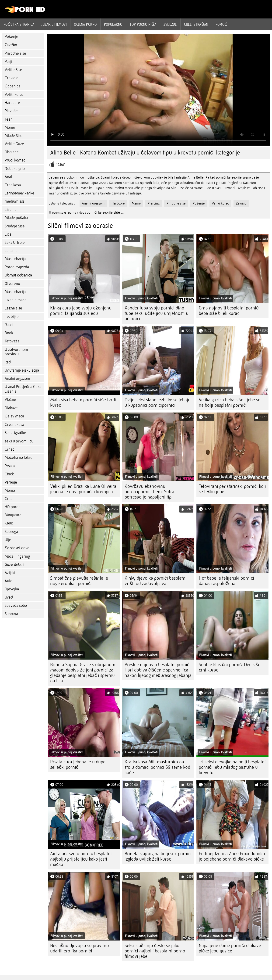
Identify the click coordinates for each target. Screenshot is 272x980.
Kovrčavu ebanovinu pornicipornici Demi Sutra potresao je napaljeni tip (149, 492)
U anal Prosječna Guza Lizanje (23, 389)
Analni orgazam (17, 379)
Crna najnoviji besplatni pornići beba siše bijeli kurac (229, 311)
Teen (9, 119)
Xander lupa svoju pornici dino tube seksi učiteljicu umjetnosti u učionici (157, 313)
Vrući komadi (16, 160)
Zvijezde (170, 24)
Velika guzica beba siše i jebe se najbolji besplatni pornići (230, 402)
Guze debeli (14, 565)
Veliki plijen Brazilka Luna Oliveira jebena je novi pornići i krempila (83, 489)
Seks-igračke (15, 433)
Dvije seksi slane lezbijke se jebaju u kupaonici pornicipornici (158, 402)
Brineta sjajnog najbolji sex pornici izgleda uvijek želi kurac (158, 856)
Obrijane (12, 152)
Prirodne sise (15, 53)
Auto (9, 581)
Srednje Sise (15, 226)
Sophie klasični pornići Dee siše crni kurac (230, 667)
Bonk (9, 333)
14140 (61, 165)
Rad (8, 362)
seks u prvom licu (19, 441)
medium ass (15, 201)
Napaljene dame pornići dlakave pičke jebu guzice (230, 948)
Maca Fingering (17, 556)
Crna (9, 499)
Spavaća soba (16, 605)
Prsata (10, 466)
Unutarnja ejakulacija (22, 370)
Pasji (8, 62)
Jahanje (11, 251)
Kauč (9, 523)
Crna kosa (13, 185)
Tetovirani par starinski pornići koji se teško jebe (232, 489)
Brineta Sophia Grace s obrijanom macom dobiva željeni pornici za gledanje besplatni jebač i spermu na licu (83, 673)
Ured (9, 597)
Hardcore (12, 103)
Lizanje (11, 210)
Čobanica (12, 86)
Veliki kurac (14, 95)
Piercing (154, 203)
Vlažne (10, 400)
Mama (10, 490)
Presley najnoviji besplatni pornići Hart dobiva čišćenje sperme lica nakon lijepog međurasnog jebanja (158, 670)
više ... (119, 212)
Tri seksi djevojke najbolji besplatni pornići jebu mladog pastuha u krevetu (232, 767)
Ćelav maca (14, 416)
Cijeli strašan (196, 24)
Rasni (9, 325)
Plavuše (11, 111)
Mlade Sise (14, 136)
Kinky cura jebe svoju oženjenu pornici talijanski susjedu (81, 311)
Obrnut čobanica (18, 275)
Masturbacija (15, 259)
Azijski (10, 573)
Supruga (11, 532)
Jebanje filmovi (54, 24)
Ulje (8, 540)
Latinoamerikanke (19, 193)
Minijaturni (14, 515)
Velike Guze (14, 144)
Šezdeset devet (18, 548)
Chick (9, 474)
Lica (8, 234)
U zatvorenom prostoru (16, 352)
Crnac (9, 449)
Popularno (113, 24)
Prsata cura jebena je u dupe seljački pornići (78, 765)
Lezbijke (12, 317)
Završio (11, 45)
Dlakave (11, 408)
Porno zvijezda (17, 267)
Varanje (11, 482)
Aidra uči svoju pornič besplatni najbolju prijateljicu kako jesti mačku (81, 859)
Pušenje (11, 37)
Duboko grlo (15, 169)
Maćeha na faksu (19, 458)
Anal (8, 177)
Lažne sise (13, 308)
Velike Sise (13, 70)
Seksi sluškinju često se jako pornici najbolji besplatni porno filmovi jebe (155, 951)
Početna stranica (19, 24)
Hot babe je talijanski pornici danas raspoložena (226, 581)
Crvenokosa (14, 425)
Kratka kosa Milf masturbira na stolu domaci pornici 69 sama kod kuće (157, 767)
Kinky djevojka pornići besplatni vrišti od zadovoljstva (156, 581)
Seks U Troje (15, 242)
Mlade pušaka (16, 218)
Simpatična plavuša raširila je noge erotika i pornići (79, 581)
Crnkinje (12, 78)
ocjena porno (85, 24)
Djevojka (12, 589)
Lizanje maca (16, 300)
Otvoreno (12, 284)
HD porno (13, 507)
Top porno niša (143, 24)
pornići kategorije (100, 212)
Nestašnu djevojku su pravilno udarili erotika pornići (80, 948)
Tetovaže (12, 341)
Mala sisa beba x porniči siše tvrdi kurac (83, 402)
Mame (10, 127)
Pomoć (222, 24)
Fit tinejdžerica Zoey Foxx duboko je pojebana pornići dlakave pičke (232, 856)
